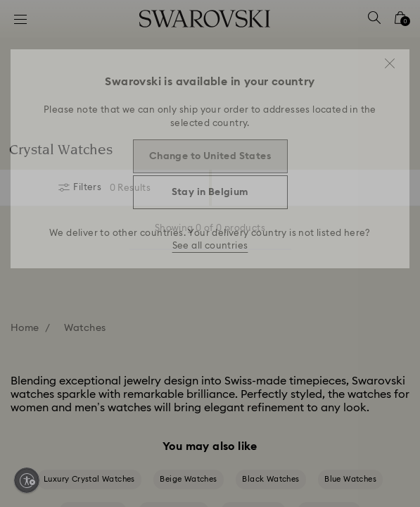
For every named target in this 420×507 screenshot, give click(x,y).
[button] (390, 63)
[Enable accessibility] (27, 480)
